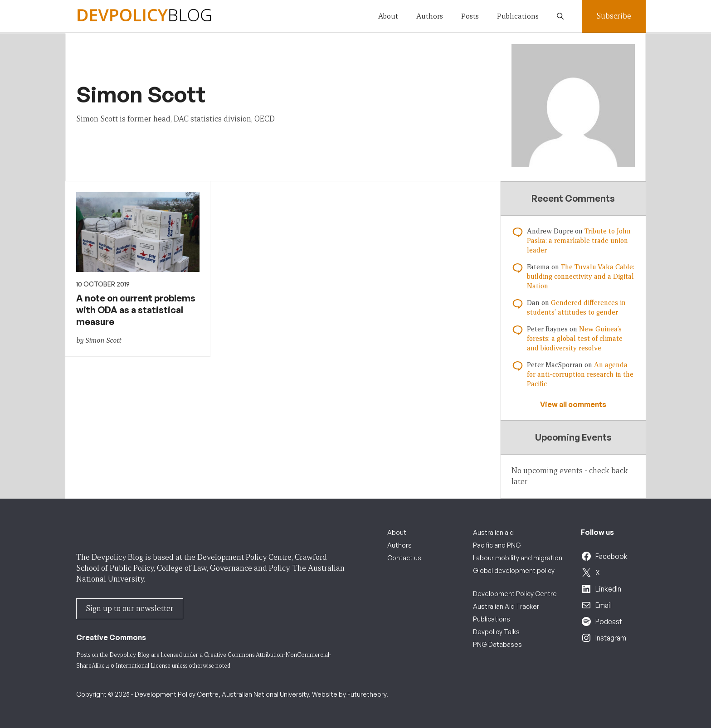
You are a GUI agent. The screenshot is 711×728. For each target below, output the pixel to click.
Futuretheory (367, 694)
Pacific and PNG (497, 545)
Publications (518, 16)
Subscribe (614, 16)
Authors (430, 16)
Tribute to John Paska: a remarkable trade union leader (579, 241)
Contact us (404, 558)
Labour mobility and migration (518, 558)
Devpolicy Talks (496, 632)
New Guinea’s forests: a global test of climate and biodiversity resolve (575, 339)
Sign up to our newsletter (130, 609)
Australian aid (493, 532)
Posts (470, 16)
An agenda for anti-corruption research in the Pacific (580, 374)
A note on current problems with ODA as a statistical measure (136, 310)
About (388, 16)
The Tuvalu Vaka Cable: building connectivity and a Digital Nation (581, 277)
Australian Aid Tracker (506, 606)
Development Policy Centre (515, 594)
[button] (560, 16)
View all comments (573, 404)
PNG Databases (497, 644)
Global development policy (514, 570)
